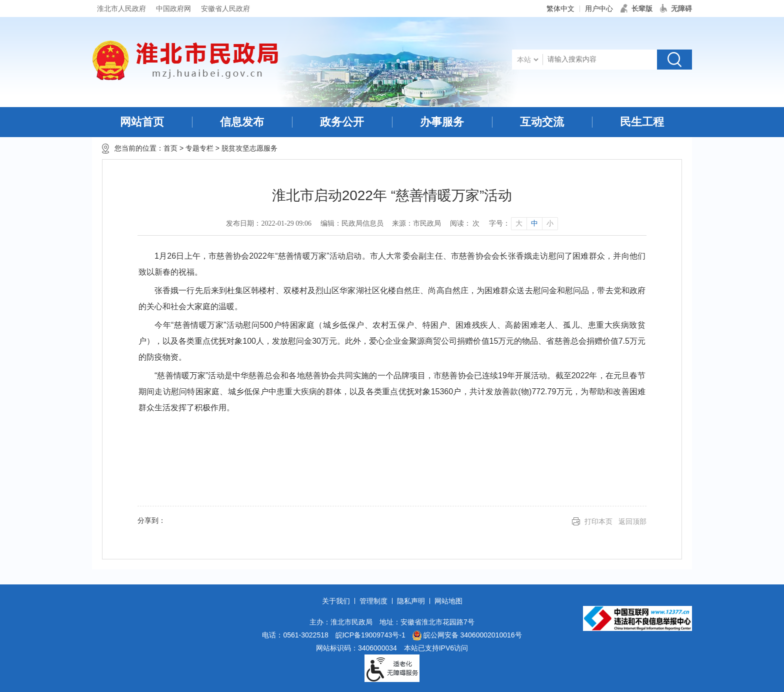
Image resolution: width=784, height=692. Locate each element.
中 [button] (534, 223)
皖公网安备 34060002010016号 (467, 635)
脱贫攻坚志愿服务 (249, 148)
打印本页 (598, 521)
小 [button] (550, 223)
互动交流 (542, 122)
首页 (170, 148)
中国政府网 (173, 9)
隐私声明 (411, 601)
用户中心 (599, 9)
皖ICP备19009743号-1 (370, 635)
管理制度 (373, 601)
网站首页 (142, 122)
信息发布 (242, 122)
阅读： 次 (465, 223)
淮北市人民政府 (121, 9)
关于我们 (336, 601)
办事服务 (442, 122)
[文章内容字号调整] (523, 224)
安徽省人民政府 (225, 9)
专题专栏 (199, 148)
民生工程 (642, 122)
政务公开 (342, 122)
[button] (636, 9)
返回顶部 (632, 521)
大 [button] (519, 223)
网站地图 (448, 601)
